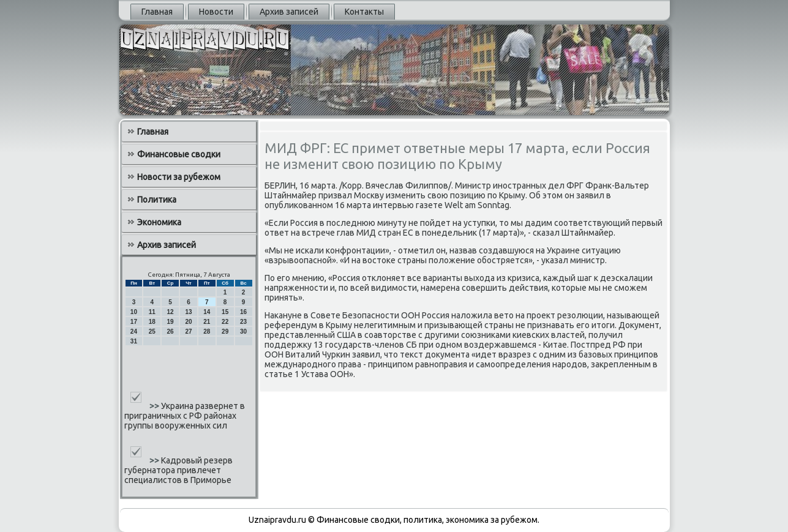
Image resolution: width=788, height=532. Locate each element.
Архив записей (289, 12)
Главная (157, 12)
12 (171, 312)
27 (188, 332)
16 (243, 312)
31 (134, 341)
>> (155, 406)
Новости (216, 12)
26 (171, 332)
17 (134, 322)
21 (207, 322)
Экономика (159, 222)
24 (134, 332)
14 (207, 312)
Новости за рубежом (179, 177)
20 (188, 322)
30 (243, 332)
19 (171, 322)
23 (243, 322)
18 (152, 322)
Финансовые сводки (179, 154)
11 (152, 312)
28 (207, 332)
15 (225, 312)
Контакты (364, 12)
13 (188, 312)
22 (225, 322)
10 (134, 312)
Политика (157, 200)
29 (225, 332)
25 (152, 332)
